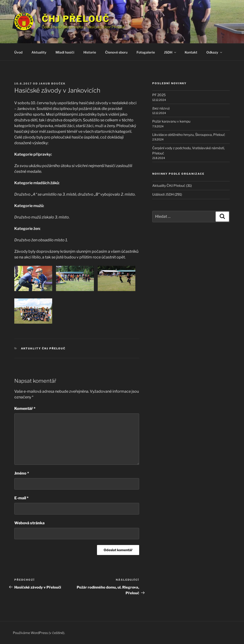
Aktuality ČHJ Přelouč (43, 348)
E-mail (21, 498)
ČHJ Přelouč (76, 19)
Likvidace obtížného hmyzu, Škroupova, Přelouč (189, 135)
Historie (90, 52)
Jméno (22, 473)
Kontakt (191, 52)
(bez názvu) (161, 108)
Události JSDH (163, 194)
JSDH (170, 52)
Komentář (25, 409)
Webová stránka (29, 523)
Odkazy (215, 52)
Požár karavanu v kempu (171, 121)
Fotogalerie (146, 52)
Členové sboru (116, 52)
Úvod (18, 52)
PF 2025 (159, 95)
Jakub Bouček (52, 84)
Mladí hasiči (65, 52)
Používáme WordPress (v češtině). (39, 633)
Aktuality (39, 52)
